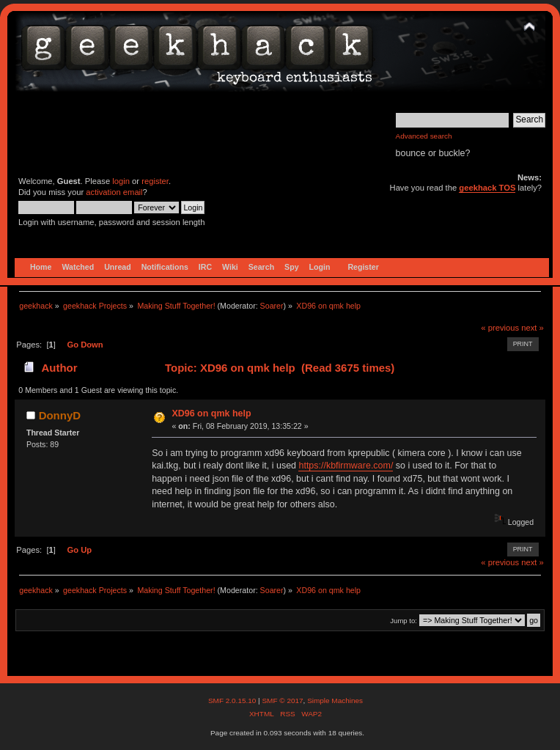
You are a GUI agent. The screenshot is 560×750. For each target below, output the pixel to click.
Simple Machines (335, 701)
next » (533, 328)
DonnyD (60, 415)
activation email (114, 192)
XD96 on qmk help (211, 413)
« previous (500, 328)
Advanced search (424, 136)
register (155, 181)
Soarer (272, 306)
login (121, 181)
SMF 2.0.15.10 (233, 701)
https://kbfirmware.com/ (346, 466)
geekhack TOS (487, 188)
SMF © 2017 (282, 701)
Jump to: (404, 621)
